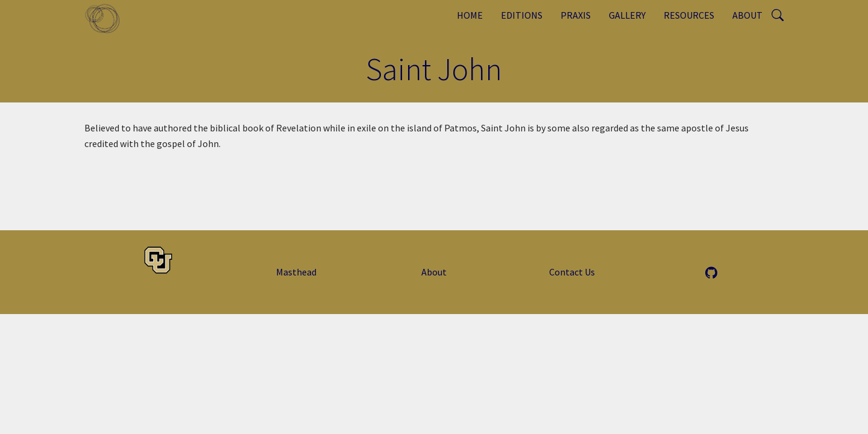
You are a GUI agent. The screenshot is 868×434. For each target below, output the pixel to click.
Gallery (627, 15)
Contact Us (572, 272)
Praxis (576, 15)
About (747, 15)
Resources (689, 15)
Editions (522, 15)
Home (470, 15)
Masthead (296, 272)
